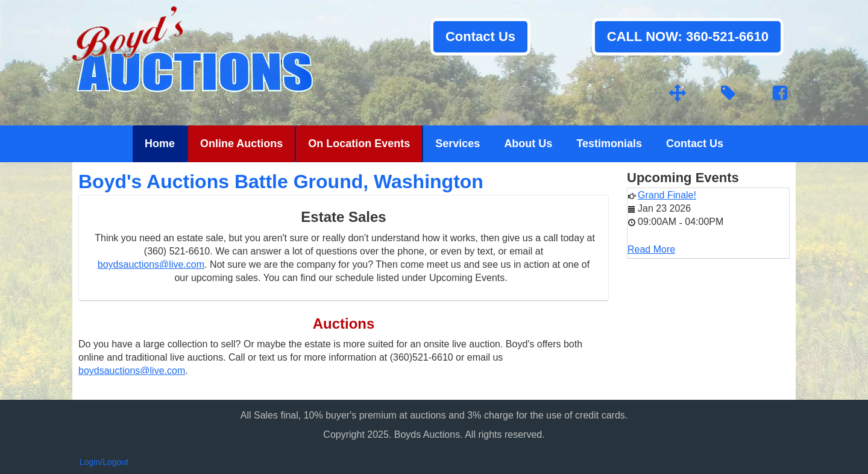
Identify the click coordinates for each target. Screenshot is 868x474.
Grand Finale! (667, 195)
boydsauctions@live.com (151, 264)
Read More (651, 249)
